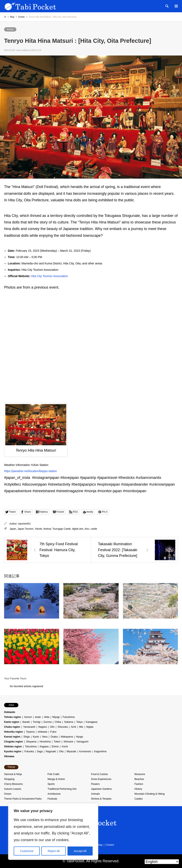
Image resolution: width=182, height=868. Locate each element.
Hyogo (80, 737)
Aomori (28, 717)
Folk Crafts (54, 774)
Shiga (26, 737)
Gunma (48, 722)
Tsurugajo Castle (61, 529)
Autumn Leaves (13, 789)
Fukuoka (29, 751)
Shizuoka (63, 727)
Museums (140, 774)
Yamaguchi (82, 742)
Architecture (54, 794)
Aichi (73, 727)
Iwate (38, 717)
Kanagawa (92, 722)
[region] (53, 832)
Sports (51, 784)
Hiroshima (45, 742)
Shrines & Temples (101, 799)
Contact (110, 845)
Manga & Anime (56, 779)
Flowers (95, 784)
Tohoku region (12, 717)
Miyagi (56, 717)
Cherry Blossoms (13, 784)
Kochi (65, 747)
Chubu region (12, 727)
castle (94, 529)
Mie (81, 727)
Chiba (58, 722)
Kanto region (12, 722)
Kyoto (36, 737)
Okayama (31, 742)
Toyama (30, 732)
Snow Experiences (101, 779)
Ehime (55, 747)
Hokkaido (10, 712)
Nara (45, 737)
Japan (13, 529)
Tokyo (79, 722)
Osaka (54, 737)
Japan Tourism (25, 529)
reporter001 (24, 524)
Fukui (53, 732)
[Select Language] (162, 862)
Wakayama (67, 737)
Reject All (54, 851)
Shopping (9, 779)
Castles (139, 799)
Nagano (43, 727)
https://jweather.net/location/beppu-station (30, 471)
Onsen (8, 794)
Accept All (80, 851)
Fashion (139, 784)
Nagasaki (51, 751)
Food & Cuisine (99, 774)
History (138, 789)
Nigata (90, 727)
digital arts (78, 529)
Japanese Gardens (101, 789)
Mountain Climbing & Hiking (150, 794)
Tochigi (37, 722)
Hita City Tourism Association (49, 276)
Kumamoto (85, 751)
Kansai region (12, 737)
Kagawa (44, 747)
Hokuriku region (13, 732)
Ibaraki (26, 722)
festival (47, 529)
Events (10, 29)
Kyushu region (13, 751)
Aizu (87, 529)
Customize (27, 851)
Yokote (38, 529)
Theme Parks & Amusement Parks (23, 799)
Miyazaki (71, 751)
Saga (40, 751)
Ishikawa (42, 732)
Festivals (52, 799)
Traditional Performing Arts (62, 789)
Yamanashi (29, 727)
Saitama (69, 722)
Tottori (57, 742)
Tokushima (31, 747)
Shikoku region (13, 747)
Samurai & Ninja (13, 774)
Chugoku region (13, 742)
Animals (95, 794)
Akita (47, 717)
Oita (61, 751)
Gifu (52, 727)
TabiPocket (75, 861)
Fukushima (69, 717)
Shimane (68, 742)
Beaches (139, 779)
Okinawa (9, 756)
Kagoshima (100, 751)
